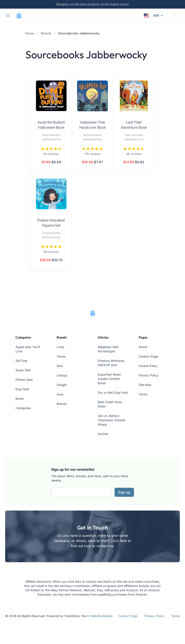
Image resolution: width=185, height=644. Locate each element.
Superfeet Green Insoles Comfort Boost (109, 379)
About (143, 347)
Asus (60, 394)
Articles (103, 434)
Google (62, 385)
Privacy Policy (149, 375)
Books (20, 399)
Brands (46, 33)
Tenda (61, 356)
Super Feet (23, 370)
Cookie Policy (148, 366)
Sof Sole (21, 361)
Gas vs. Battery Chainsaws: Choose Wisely (111, 420)
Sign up (124, 492)
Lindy (61, 347)
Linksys (62, 375)
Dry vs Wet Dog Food (113, 392)
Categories (23, 408)
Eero (60, 366)
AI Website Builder (100, 616)
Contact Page (148, 356)
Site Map (145, 385)
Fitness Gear (24, 380)
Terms (143, 394)
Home (30, 33)
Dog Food (22, 389)
